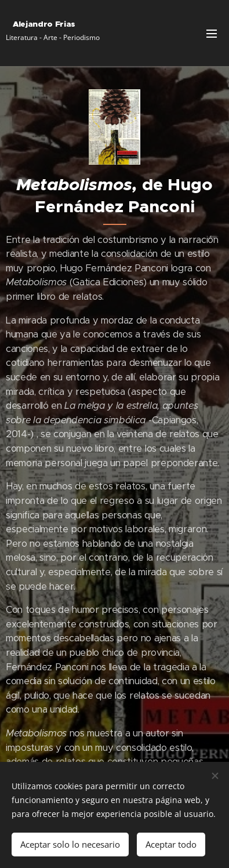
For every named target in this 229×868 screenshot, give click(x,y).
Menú (212, 34)
